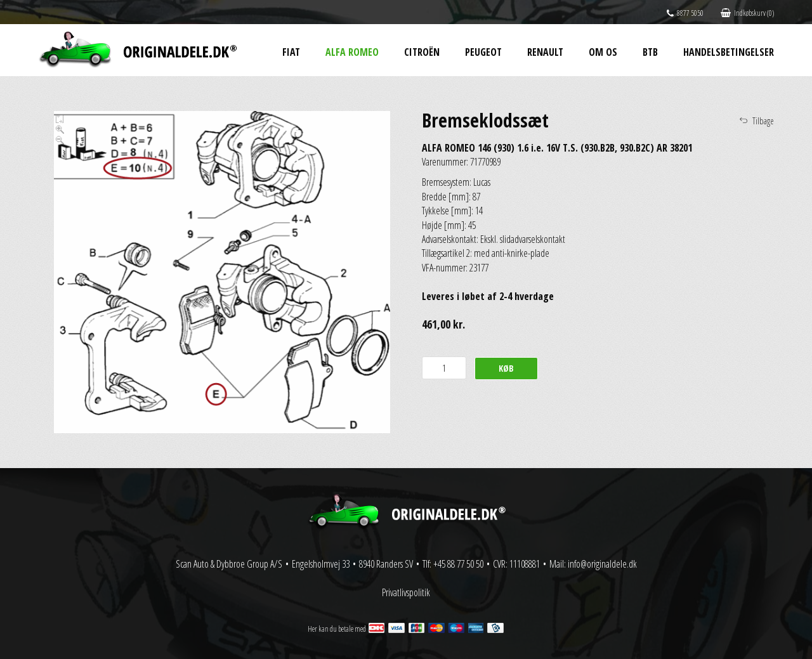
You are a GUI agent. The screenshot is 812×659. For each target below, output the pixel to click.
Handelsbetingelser (729, 52)
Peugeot (483, 52)
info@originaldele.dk (602, 564)
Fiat (291, 52)
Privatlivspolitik (406, 592)
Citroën (422, 52)
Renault (545, 52)
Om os (603, 52)
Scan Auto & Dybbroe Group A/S (229, 564)
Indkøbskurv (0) (747, 13)
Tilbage (763, 121)
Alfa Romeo (352, 52)
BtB (650, 52)
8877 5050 (685, 13)
